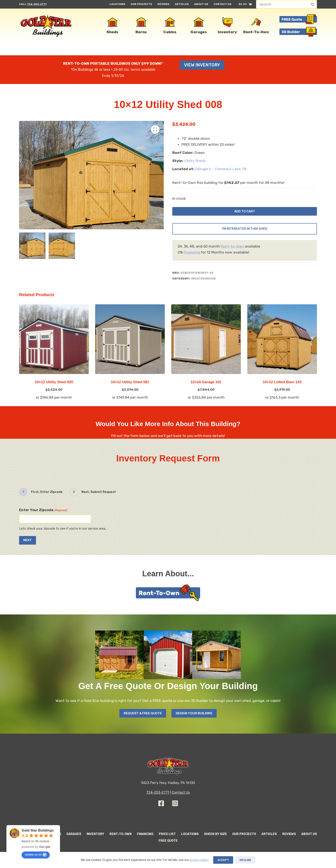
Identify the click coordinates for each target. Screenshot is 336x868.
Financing (192, 256)
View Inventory (202, 65)
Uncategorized (203, 282)
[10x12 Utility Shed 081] (130, 343)
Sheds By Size (215, 834)
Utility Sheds (195, 161)
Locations (117, 4)
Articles (182, 4)
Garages (74, 834)
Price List (167, 834)
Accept (223, 860)
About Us (201, 4)
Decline (245, 860)
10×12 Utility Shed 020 (54, 385)
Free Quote (168, 841)
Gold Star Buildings (38, 830)
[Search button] (313, 4)
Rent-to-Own (232, 249)
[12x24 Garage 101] (206, 343)
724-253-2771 (37, 4)
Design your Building (196, 713)
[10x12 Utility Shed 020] (54, 343)
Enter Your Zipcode (43, 510)
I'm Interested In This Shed (245, 232)
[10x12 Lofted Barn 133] (282, 343)
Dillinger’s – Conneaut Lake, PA (221, 169)
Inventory (95, 834)
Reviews (163, 4)
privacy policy (199, 860)
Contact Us (223, 4)
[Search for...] (282, 4)
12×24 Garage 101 (206, 385)
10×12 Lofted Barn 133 (282, 385)
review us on (36, 855)
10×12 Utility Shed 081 (130, 385)
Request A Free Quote (142, 713)
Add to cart (245, 213)
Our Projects (141, 4)
